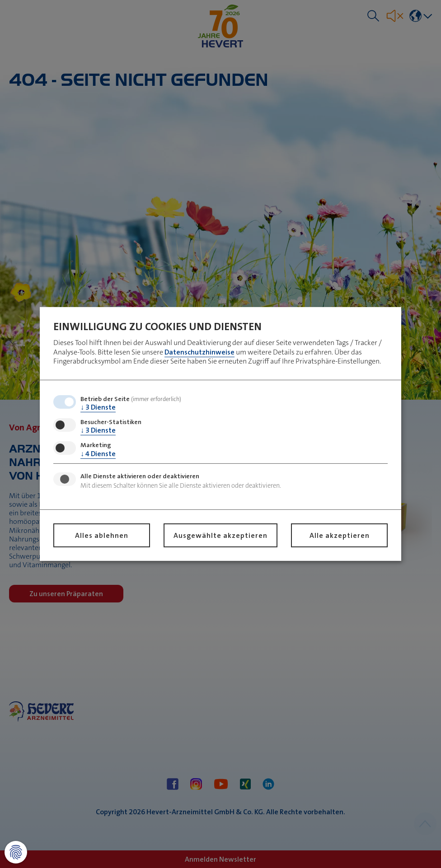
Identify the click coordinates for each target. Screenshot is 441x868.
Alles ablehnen (102, 535)
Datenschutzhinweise (199, 352)
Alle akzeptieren (340, 535)
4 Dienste (98, 453)
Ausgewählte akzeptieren (220, 535)
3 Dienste (98, 407)
